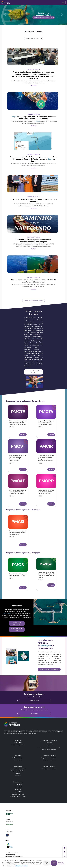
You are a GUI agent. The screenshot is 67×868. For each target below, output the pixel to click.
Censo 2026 (18, 792)
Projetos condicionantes (49, 760)
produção (46, 646)
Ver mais (23, 435)
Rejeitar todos (46, 863)
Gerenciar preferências (62, 863)
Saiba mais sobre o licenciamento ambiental (44, 18)
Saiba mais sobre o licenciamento (49, 670)
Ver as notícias (34, 701)
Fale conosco (34, 714)
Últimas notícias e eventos (49, 769)
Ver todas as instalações (17, 623)
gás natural (36, 339)
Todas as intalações (18, 758)
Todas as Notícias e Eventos (34, 301)
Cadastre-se (18, 787)
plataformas (7, 613)
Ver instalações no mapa (17, 629)
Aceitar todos (54, 863)
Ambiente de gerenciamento (18, 796)
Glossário (18, 789)
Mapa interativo (18, 760)
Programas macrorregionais (49, 758)
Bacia (50, 159)
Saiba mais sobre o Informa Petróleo (34, 372)
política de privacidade (21, 866)
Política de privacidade (18, 794)
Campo (14, 117)
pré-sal (38, 121)
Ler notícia (34, 85)
